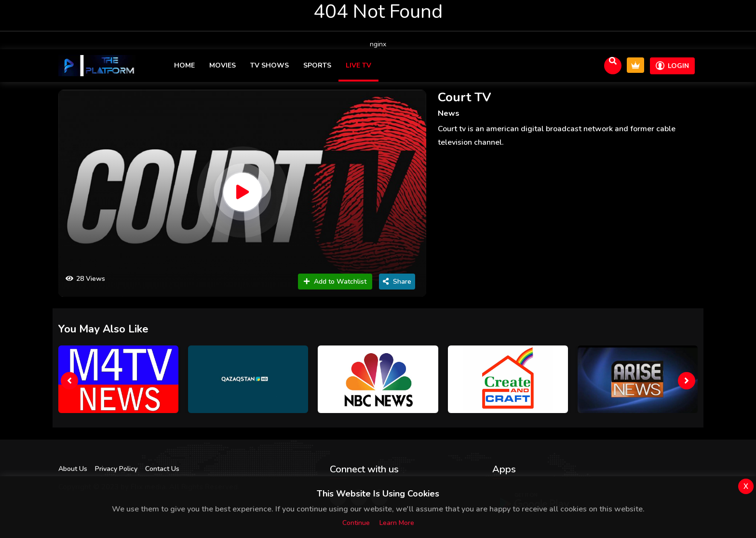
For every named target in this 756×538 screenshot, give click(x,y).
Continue (356, 523)
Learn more (397, 523)
